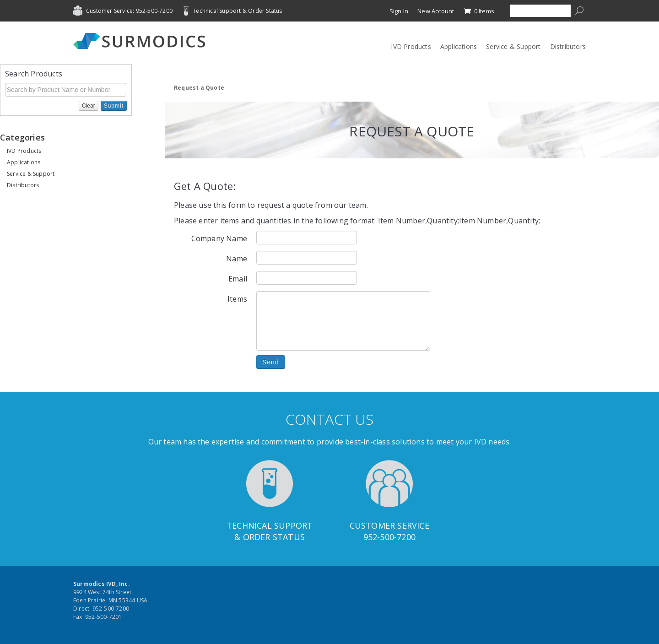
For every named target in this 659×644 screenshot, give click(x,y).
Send (271, 362)
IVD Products (411, 46)
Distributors (568, 46)
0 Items (479, 11)
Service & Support (513, 46)
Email (238, 279)
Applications (459, 46)
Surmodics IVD (142, 41)
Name (237, 259)
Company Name (219, 238)
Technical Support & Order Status (237, 11)
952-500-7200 (389, 537)
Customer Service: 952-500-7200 (129, 11)
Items (237, 299)
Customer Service (389, 525)
